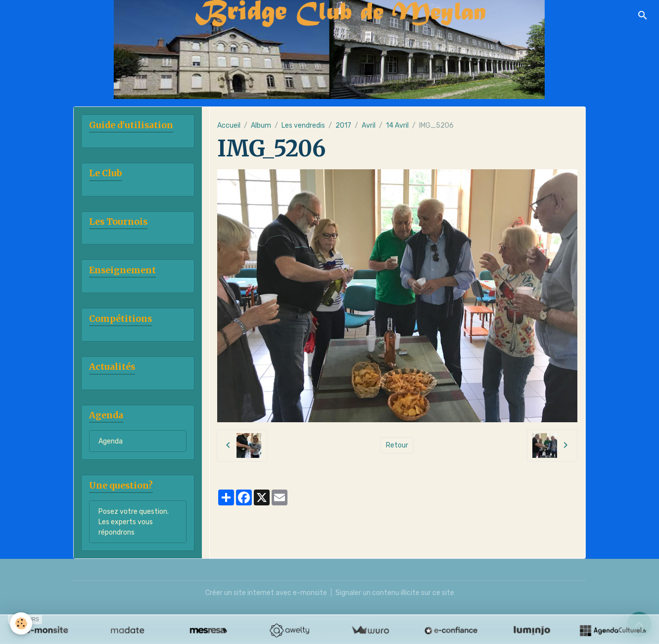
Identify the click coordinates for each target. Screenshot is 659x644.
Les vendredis (303, 125)
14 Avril (397, 125)
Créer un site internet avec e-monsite (266, 593)
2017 (343, 125)
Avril (369, 125)
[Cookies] (21, 623)
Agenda (111, 441)
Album (261, 125)
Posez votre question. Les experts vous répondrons (134, 522)
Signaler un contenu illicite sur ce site (395, 593)
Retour (397, 445)
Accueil (229, 125)
